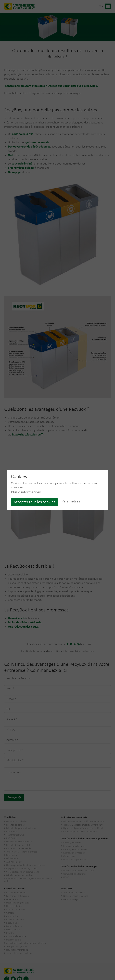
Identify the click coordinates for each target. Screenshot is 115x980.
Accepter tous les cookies (34, 502)
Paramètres (71, 501)
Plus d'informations (26, 492)
